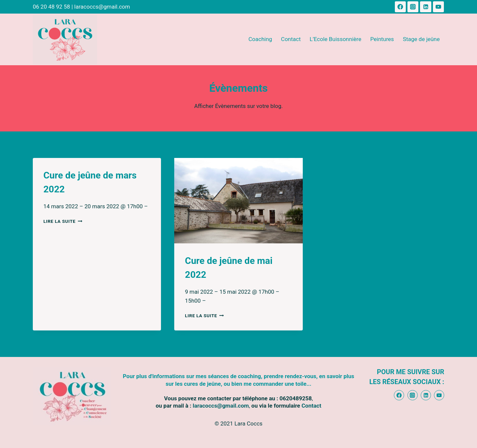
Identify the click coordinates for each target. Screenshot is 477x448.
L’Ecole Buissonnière (336, 39)
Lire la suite (63, 221)
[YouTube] (438, 7)
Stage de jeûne (421, 39)
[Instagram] (413, 7)
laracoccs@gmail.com (102, 7)
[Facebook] (400, 7)
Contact (291, 39)
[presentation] (238, 201)
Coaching (260, 39)
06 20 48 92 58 (51, 7)
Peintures (382, 39)
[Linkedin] (425, 7)
